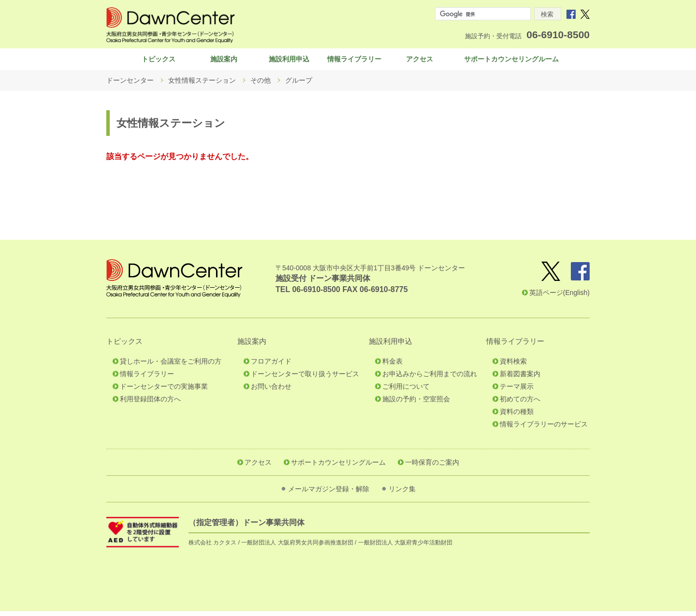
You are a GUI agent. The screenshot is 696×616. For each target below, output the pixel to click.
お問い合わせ (271, 391)
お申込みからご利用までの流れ (430, 379)
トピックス (159, 61)
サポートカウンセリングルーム (511, 61)
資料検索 (513, 366)
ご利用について (406, 391)
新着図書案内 (520, 379)
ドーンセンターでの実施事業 (164, 391)
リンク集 (402, 494)
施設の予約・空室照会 (416, 404)
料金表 (392, 366)
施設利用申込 (289, 61)
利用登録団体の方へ (150, 404)
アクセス (420, 61)
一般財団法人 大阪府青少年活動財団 (405, 547)
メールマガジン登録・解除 (329, 494)
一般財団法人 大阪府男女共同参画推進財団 (297, 547)
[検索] (482, 14)
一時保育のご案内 (432, 467)
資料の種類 (517, 416)
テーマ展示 (517, 391)
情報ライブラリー (354, 61)
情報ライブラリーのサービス (544, 429)
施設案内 (224, 61)
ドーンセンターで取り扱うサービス (305, 379)
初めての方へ (520, 404)
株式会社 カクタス (212, 547)
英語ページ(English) (559, 297)
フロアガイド (271, 366)
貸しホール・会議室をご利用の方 (171, 366)
